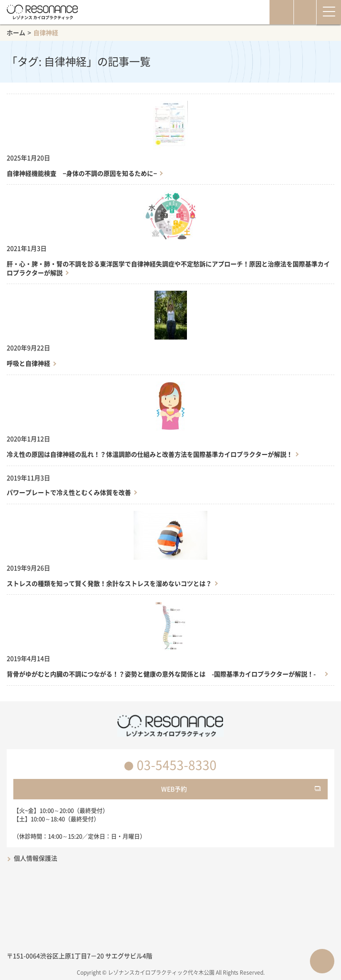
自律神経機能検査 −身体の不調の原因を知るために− (82, 173)
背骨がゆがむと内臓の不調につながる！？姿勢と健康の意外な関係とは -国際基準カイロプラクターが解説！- (164, 674)
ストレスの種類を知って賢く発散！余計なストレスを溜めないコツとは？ (109, 583)
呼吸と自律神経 (28, 363)
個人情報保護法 (36, 858)
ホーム (16, 32)
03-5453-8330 (177, 765)
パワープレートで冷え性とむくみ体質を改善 (69, 492)
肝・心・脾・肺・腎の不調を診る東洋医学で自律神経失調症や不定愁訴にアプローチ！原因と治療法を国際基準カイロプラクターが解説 (168, 268)
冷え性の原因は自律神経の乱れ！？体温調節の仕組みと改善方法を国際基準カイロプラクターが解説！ (150, 454)
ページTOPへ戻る (322, 961)
